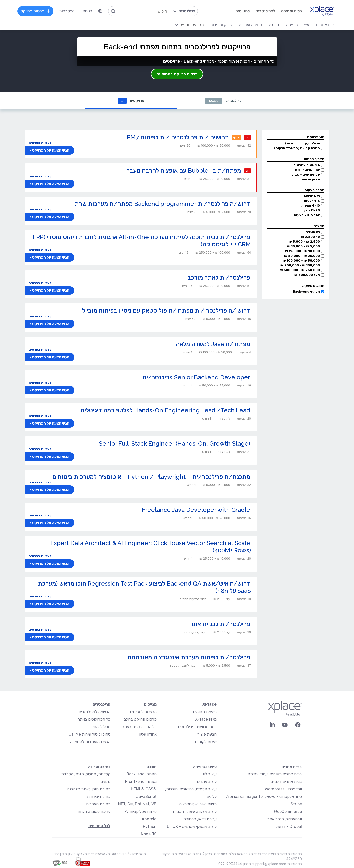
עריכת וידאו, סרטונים (200, 819)
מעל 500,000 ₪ (307, 275)
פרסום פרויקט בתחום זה (177, 74)
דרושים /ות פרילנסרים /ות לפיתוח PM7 (177, 138)
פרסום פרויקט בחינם (140, 720)
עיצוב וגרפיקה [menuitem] (297, 25)
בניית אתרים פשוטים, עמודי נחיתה (275, 774)
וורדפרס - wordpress (283, 789)
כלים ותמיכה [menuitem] (291, 11)
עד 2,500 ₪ (310, 237)
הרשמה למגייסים (143, 712)
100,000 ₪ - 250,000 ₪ (300, 265)
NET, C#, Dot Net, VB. (137, 804)
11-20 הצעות (310, 211)
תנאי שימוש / (136, 854)
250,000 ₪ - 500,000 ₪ (300, 270)
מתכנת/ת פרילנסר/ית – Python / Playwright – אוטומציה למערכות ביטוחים (151, 477)
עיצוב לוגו (209, 774)
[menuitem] (100, 11)
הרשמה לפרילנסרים (94, 712)
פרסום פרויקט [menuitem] (36, 11)
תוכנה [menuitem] (274, 25)
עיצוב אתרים (207, 782)
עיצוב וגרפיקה (205, 767)
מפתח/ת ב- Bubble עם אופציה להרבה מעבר (184, 171)
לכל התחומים (99, 826)
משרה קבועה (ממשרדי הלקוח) (297, 148)
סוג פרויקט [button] (316, 138)
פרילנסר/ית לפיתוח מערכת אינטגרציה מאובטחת (189, 657)
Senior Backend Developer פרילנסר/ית (196, 377)
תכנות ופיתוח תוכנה (234, 61)
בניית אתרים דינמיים (286, 782)
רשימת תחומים (205, 712)
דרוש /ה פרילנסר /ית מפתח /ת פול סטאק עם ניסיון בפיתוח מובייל (166, 311)
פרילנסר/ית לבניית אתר (220, 624)
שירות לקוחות (206, 742)
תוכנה (152, 767)
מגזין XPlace (206, 720)
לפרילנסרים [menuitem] (265, 11)
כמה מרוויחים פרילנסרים (197, 727)
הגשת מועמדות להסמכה (90, 742)
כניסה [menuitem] (88, 11)
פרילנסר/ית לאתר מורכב (219, 278)
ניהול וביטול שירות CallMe (89, 734)
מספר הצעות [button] (314, 190)
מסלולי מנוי (102, 727)
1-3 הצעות (312, 201)
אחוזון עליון (148, 734)
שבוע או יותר (310, 179)
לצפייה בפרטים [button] (40, 143)
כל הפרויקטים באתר (94, 720)
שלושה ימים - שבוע (306, 175)
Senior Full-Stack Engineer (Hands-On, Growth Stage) (175, 444)
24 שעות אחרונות (307, 165)
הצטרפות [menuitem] (67, 11)
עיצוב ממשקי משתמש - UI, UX (192, 827)
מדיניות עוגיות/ (116, 854)
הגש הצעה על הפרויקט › (50, 151)
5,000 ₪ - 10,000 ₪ (303, 246)
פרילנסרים (223, 101)
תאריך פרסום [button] (314, 159)
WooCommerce (288, 812)
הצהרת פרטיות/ (94, 854)
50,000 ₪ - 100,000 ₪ (301, 261)
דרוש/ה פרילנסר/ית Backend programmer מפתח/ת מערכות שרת (162, 204)
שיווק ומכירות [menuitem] (221, 25)
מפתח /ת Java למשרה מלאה (213, 344)
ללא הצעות (312, 196)
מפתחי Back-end (306, 292)
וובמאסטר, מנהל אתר (285, 819)
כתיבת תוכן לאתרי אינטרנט (89, 789)
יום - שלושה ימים (307, 170)
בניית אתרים (292, 767)
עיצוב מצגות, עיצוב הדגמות (195, 812)
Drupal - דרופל (289, 827)
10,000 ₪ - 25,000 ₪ (302, 251)
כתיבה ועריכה (99, 767)
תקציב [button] (319, 226)
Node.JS (149, 834)
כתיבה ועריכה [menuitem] (250, 25)
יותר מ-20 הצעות (307, 215)
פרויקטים (131, 101)
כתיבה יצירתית (99, 797)
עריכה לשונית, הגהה (94, 812)
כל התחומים (264, 61)
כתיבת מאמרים (98, 804)
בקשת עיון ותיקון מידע (67, 854)
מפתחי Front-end (141, 782)
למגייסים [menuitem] (242, 11)
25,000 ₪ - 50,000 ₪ (302, 256)
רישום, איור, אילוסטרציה (198, 804)
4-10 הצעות (311, 206)
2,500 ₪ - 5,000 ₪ (304, 242)
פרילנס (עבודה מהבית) (302, 144)
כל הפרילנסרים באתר (139, 727)
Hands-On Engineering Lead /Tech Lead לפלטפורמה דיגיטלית (165, 411)
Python (150, 827)
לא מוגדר (313, 232)
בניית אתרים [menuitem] (326, 25)
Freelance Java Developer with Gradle (196, 510)
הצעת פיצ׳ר (207, 734)
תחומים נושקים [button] (313, 286)
